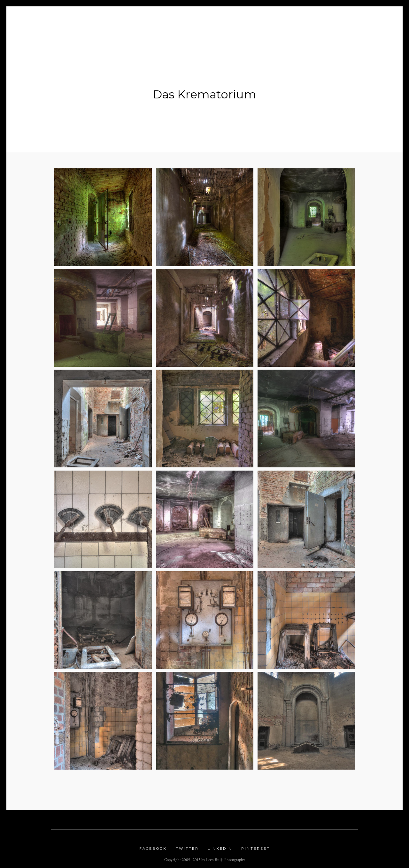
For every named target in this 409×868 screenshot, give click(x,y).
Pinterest (256, 845)
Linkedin (220, 845)
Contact (346, 20)
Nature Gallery (221, 20)
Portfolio (160, 20)
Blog (128, 20)
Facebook (153, 845)
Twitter (187, 845)
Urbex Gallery (276, 20)
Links (316, 20)
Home (64, 20)
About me (94, 20)
